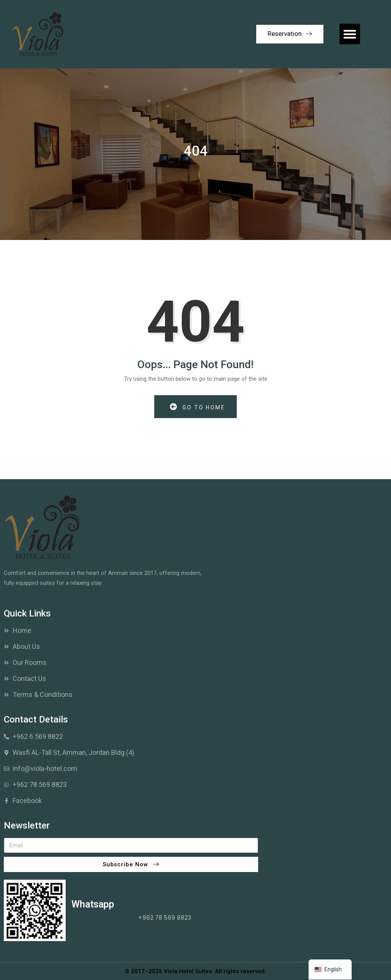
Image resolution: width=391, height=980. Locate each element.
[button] (350, 34)
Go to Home (198, 407)
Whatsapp (93, 904)
